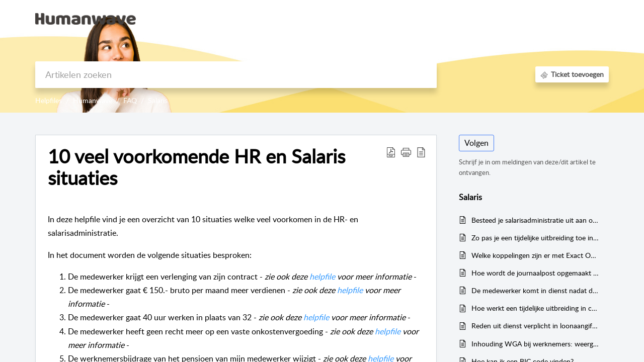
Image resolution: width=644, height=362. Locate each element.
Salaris (158, 100)
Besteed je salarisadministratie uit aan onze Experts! (535, 220)
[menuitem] (516, 19)
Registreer (563, 18)
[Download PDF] (391, 152)
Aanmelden (516, 18)
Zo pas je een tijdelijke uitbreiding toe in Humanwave (535, 238)
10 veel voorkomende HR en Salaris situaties (196, 167)
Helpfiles (49, 100)
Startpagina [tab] (415, 18)
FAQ (130, 100)
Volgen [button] (476, 143)
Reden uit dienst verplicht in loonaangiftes (535, 326)
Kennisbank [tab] (466, 18)
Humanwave (93, 100)
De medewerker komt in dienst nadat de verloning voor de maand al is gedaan (535, 290)
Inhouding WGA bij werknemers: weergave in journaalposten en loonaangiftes (535, 344)
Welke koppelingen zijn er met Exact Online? (535, 255)
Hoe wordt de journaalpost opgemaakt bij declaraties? (535, 273)
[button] (406, 152)
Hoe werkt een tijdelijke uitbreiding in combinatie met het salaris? (535, 308)
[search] (236, 75)
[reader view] (421, 152)
